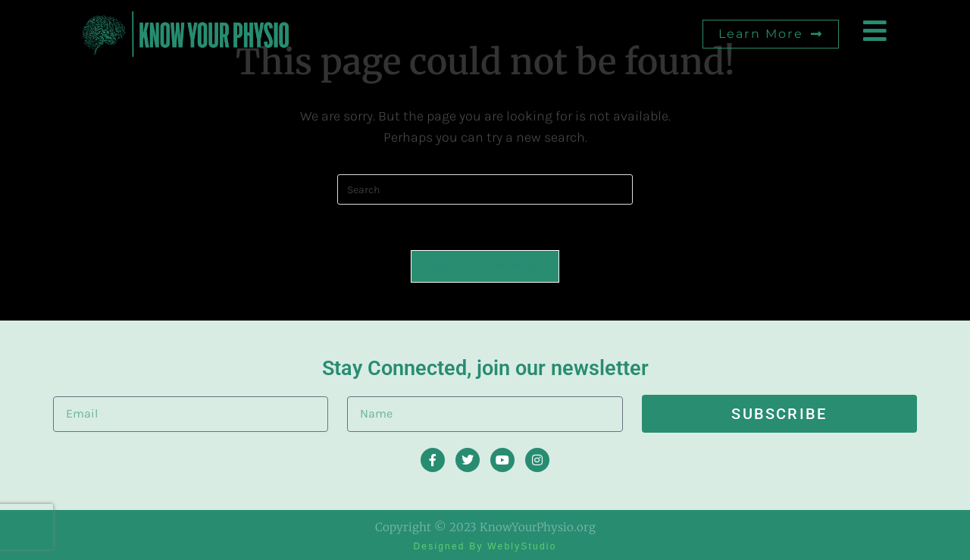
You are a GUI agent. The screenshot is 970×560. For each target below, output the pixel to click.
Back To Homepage (485, 266)
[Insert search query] (485, 189)
